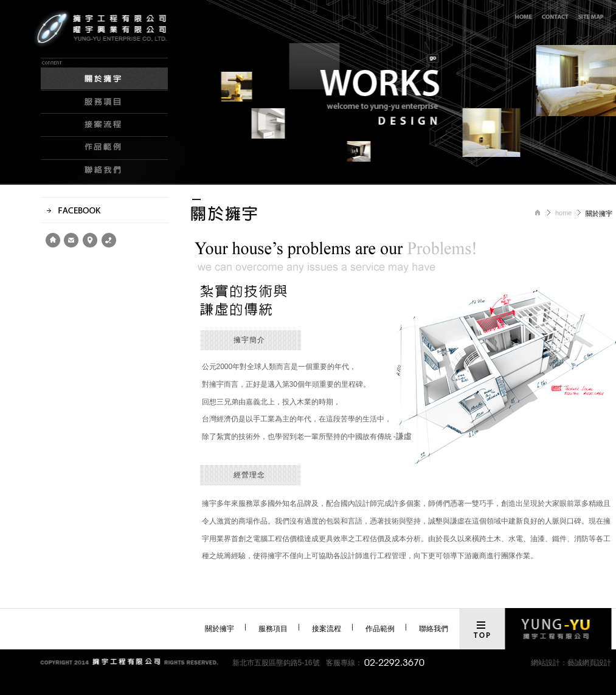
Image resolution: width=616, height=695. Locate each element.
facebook (105, 210)
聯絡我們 (104, 171)
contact (109, 240)
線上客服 (555, 17)
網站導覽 (592, 17)
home (53, 240)
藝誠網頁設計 (589, 663)
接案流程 (104, 125)
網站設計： (549, 663)
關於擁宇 (104, 74)
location (90, 240)
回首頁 (523, 17)
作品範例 (104, 148)
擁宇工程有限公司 (120, 44)
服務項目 (104, 102)
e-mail (71, 240)
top (482, 630)
